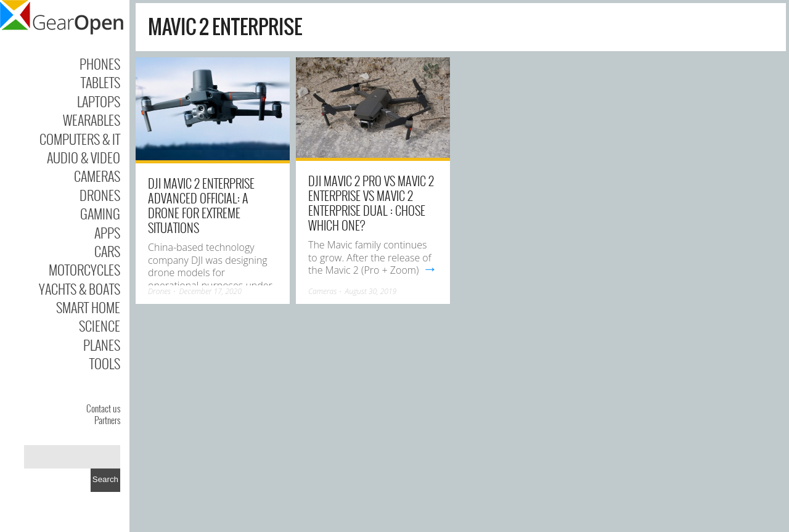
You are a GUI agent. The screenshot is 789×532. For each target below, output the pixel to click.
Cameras (97, 176)
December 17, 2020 (210, 291)
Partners (107, 420)
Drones (100, 195)
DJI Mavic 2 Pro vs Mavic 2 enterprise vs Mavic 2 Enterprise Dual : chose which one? (371, 203)
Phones (100, 63)
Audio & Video (84, 157)
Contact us (103, 408)
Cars (107, 251)
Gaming (100, 213)
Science (100, 325)
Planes (102, 345)
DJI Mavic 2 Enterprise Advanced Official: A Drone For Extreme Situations (201, 205)
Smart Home (88, 307)
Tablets (100, 82)
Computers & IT (80, 139)
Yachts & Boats (80, 289)
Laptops (99, 101)
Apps (107, 232)
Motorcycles (84, 269)
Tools (105, 363)
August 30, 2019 (371, 291)
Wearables (92, 120)
